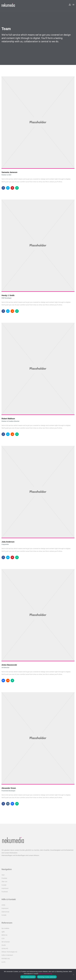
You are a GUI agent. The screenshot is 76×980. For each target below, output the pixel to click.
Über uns (4, 882)
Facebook (5, 892)
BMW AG (4, 935)
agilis (3, 932)
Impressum (5, 888)
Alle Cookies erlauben (28, 977)
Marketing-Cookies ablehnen (47, 977)
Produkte (4, 878)
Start (3, 875)
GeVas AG (5, 948)
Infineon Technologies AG (9, 952)
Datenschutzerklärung (45, 974)
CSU (3, 938)
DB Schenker (6, 942)
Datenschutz (5, 912)
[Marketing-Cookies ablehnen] (73, 974)
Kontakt (4, 885)
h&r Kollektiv (5, 928)
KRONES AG (6, 959)
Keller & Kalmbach (7, 955)
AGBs (3, 905)
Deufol (4, 945)
